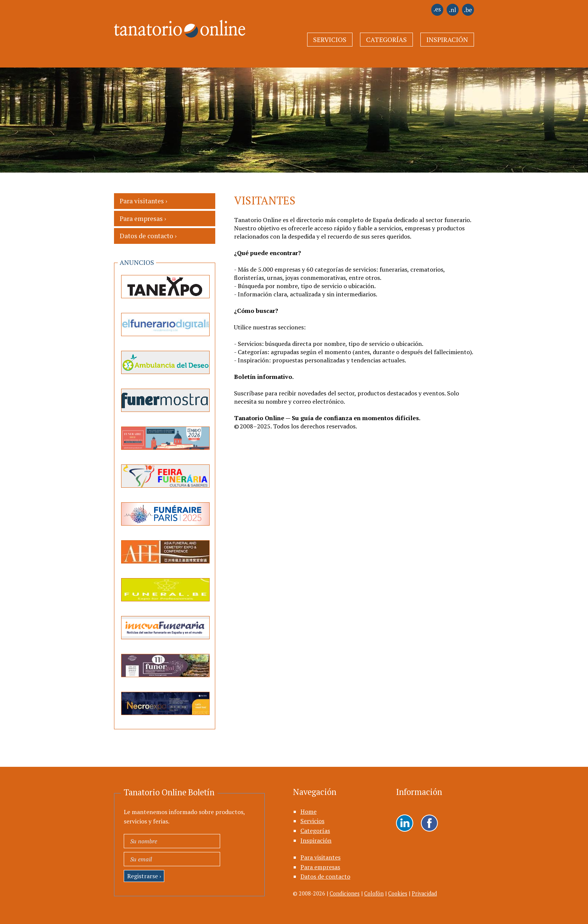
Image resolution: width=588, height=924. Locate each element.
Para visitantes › (143, 201)
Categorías (386, 40)
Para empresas (320, 867)
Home (308, 811)
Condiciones (345, 893)
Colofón (374, 893)
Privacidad (424, 893)
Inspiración (447, 40)
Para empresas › (143, 219)
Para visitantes (320, 857)
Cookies (398, 893)
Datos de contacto (325, 876)
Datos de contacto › (148, 236)
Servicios (330, 40)
